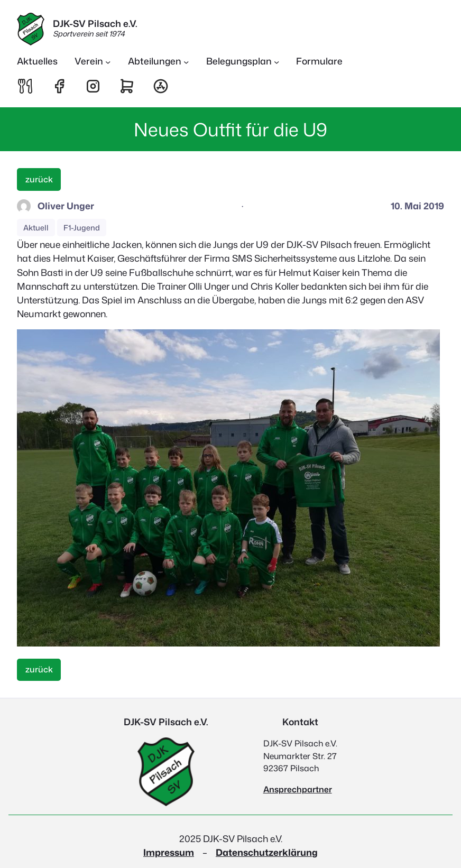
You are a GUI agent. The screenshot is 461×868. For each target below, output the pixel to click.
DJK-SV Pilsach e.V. (95, 24)
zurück (39, 179)
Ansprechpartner (298, 789)
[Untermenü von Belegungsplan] (243, 61)
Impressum (169, 852)
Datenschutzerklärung (267, 852)
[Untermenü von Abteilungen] (159, 61)
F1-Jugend (82, 228)
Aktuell (36, 228)
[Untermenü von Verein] (93, 61)
